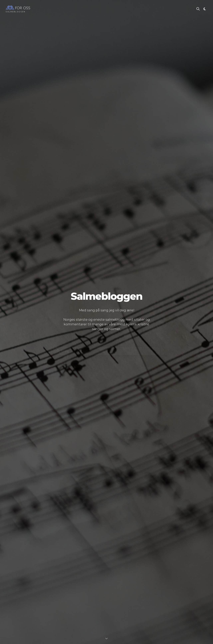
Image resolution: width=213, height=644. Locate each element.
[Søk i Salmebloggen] (198, 9)
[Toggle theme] (205, 9)
